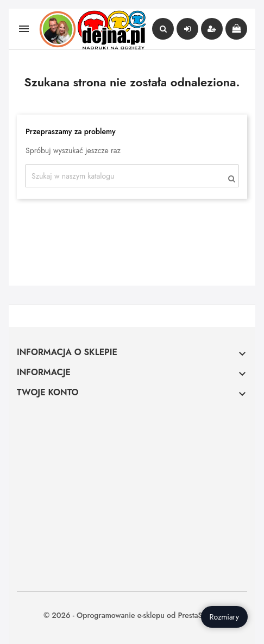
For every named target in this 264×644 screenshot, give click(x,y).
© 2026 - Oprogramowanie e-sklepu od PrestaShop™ (132, 615)
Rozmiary (224, 617)
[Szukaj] (132, 176)
